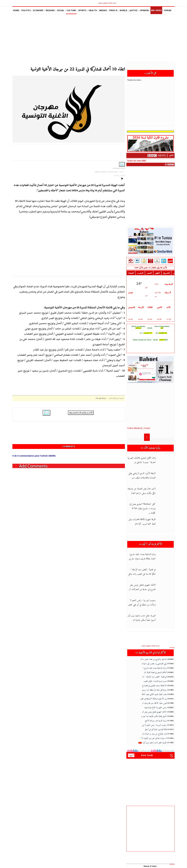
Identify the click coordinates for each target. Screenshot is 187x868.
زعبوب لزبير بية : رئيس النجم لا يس (154, 725)
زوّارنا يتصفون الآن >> (150, 448)
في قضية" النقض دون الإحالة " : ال (154, 677)
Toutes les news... (135, 80)
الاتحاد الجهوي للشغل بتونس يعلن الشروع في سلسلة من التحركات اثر (142, 587)
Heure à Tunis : (151, 866)
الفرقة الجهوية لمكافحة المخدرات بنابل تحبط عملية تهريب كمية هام (142, 522)
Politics (26, 10)
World (123, 10)
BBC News (156, 10)
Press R (113, 10)
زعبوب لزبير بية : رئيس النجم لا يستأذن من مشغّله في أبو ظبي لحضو (142, 603)
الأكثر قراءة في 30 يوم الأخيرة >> (151, 653)
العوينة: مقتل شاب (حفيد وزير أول (152, 743)
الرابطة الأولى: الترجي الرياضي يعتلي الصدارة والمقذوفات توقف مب (142, 476)
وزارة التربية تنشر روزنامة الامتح (156, 721)
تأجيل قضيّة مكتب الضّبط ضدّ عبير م (154, 716)
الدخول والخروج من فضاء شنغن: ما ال (153, 659)
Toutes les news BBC (137, 161)
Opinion (144, 10)
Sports (82, 10)
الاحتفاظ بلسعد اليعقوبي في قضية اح (154, 686)
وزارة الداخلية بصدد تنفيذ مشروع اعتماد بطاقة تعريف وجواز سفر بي (142, 556)
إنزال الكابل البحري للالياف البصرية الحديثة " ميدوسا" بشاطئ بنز (142, 460)
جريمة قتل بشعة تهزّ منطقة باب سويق (154, 690)
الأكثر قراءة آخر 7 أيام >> (151, 544)
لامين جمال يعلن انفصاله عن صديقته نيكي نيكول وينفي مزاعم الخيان (142, 491)
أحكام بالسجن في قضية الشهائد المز (155, 672)
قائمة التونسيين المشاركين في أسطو (156, 730)
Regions (50, 10)
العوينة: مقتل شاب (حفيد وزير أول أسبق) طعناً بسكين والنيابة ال (142, 618)
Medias (103, 10)
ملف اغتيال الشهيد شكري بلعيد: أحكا (154, 694)
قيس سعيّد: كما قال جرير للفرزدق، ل (154, 703)
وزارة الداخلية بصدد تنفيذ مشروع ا (155, 668)
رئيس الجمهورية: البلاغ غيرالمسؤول (155, 708)
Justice (134, 10)
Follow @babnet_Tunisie (139, 428)
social (61, 10)
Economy (38, 10)
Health (93, 10)
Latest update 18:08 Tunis (107, 3)
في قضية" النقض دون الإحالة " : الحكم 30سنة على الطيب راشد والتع (142, 572)
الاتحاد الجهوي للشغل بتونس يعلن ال (154, 712)
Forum (168, 10)
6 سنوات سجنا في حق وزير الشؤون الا (154, 738)
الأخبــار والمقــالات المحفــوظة (81, 413)
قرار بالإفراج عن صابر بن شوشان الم (154, 734)
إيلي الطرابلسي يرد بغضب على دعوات (154, 664)
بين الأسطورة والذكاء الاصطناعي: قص (153, 699)
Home (16, 10)
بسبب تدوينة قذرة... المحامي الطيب (155, 681)
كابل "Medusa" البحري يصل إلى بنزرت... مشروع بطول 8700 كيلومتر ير (142, 508)
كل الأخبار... (151, 73)
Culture (71, 10)
